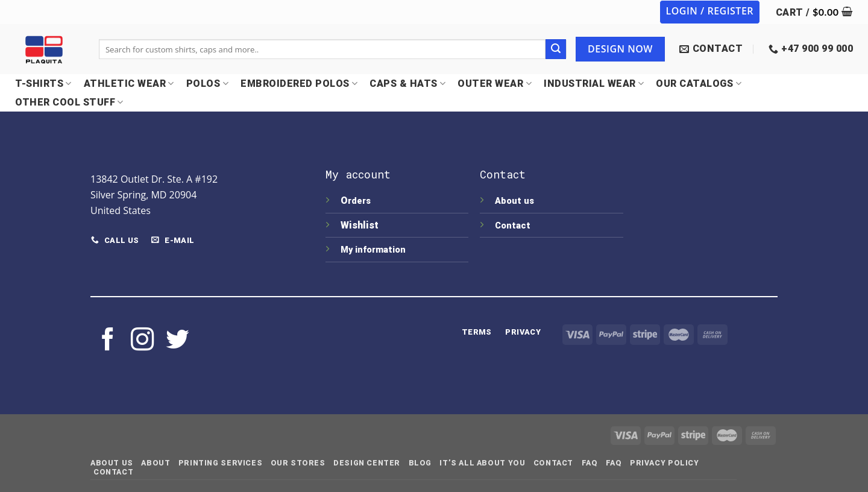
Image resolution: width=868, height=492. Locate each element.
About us (514, 201)
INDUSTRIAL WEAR (594, 84)
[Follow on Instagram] (142, 341)
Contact (513, 226)
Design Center (367, 463)
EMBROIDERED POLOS (299, 84)
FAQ (590, 463)
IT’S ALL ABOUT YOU (482, 463)
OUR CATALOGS (699, 84)
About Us (112, 463)
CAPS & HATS (407, 84)
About (156, 463)
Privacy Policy (665, 463)
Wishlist (361, 225)
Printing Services (220, 463)
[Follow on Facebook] (108, 341)
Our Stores (298, 463)
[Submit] (556, 49)
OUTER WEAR (495, 84)
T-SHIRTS (43, 84)
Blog (420, 463)
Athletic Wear (129, 84)
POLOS (207, 84)
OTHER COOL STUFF (69, 102)
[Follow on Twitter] (177, 341)
